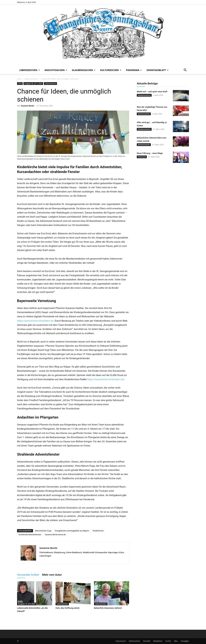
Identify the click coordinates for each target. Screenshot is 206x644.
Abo (176, 641)
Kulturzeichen (111, 70)
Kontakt (147, 641)
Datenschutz (135, 641)
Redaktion (158, 641)
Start (19, 79)
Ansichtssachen (56, 70)
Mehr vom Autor (52, 575)
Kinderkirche (98, 531)
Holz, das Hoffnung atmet (68, 608)
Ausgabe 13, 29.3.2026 (27, 604)
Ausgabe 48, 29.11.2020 (33, 83)
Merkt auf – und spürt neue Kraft (152, 92)
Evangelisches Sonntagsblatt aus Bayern (72, 531)
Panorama (134, 70)
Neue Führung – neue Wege (150, 153)
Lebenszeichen (30, 70)
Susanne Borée (28, 106)
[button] (185, 70)
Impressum (121, 641)
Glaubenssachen (84, 70)
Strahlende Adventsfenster (30, 534)
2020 (20, 83)
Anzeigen (185, 641)
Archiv (168, 641)
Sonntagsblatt (157, 70)
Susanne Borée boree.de (55, 534)
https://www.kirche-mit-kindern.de (35, 321)
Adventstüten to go (43, 531)
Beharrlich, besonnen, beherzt (108, 608)
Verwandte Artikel (28, 575)
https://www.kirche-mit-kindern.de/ (106, 379)
